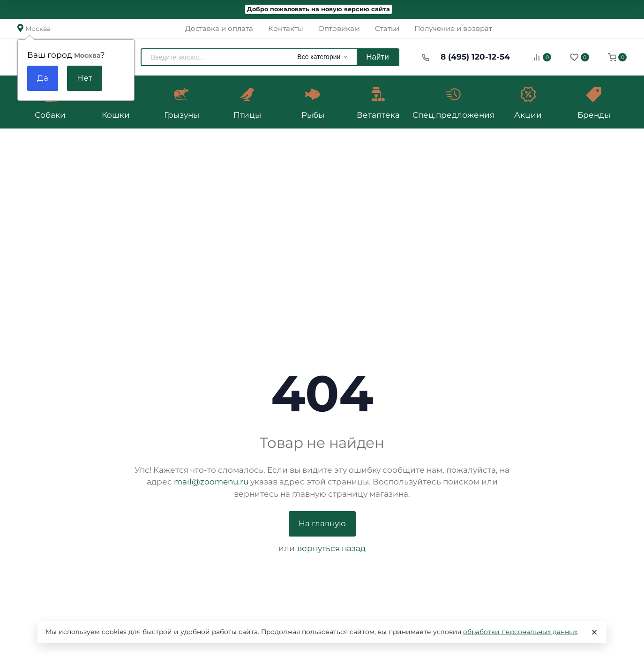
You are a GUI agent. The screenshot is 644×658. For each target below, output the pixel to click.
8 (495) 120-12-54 (475, 57)
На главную (322, 523)
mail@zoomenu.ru (211, 482)
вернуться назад (331, 548)
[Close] (594, 632)
